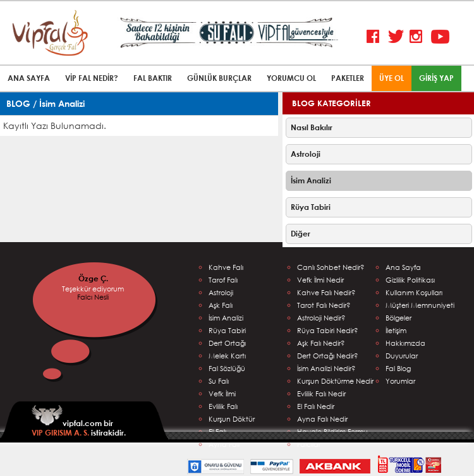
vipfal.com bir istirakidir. (79, 421)
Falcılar (309, 444)
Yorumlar (400, 381)
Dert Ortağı (227, 343)
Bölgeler (398, 318)
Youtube (440, 37)
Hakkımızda (405, 343)
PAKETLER (348, 78)
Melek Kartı (227, 356)
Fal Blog (398, 368)
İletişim (396, 330)
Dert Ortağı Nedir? (328, 356)
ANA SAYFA (29, 78)
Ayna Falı (224, 444)
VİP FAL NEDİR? (92, 78)
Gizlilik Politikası (410, 280)
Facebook (376, 37)
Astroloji (306, 154)
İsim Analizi (311, 180)
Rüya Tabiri (311, 207)
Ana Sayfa (403, 267)
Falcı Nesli (93, 297)
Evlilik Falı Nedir (321, 394)
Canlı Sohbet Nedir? (331, 267)
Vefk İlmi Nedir (320, 280)
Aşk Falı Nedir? (321, 343)
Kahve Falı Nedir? (326, 292)
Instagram (419, 37)
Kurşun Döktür (232, 419)
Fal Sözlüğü (227, 368)
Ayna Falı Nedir (322, 419)
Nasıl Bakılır (312, 127)
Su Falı (219, 381)
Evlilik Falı (223, 406)
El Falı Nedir (316, 406)
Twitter (397, 37)
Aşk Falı (221, 305)
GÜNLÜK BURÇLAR (219, 78)
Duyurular (402, 356)
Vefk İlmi (222, 394)
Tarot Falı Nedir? (324, 305)
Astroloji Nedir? (321, 318)
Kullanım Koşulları (414, 292)
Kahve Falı (226, 267)
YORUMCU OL (291, 78)
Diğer (301, 234)
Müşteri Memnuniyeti (420, 305)
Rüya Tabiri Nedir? (328, 330)
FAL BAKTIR (153, 78)
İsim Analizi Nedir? (326, 368)
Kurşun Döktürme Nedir (335, 381)
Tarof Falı (223, 280)
